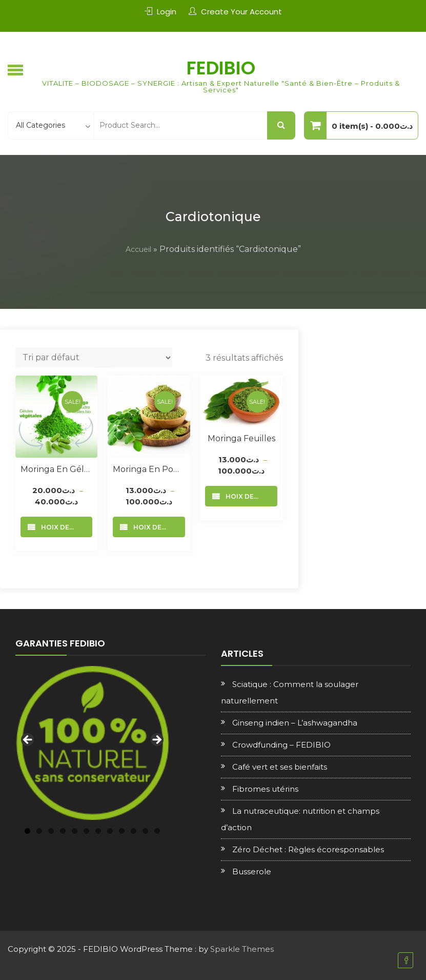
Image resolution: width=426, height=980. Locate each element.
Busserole (252, 871)
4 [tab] (63, 831)
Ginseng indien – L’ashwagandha (295, 723)
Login (167, 12)
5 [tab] (75, 831)
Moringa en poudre (149, 469)
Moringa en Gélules (56, 469)
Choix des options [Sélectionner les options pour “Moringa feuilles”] (249, 496)
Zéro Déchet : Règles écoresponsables (308, 849)
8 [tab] (110, 831)
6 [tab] (86, 831)
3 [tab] (51, 831)
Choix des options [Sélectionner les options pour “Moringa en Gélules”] (64, 527)
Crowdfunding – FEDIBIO (281, 745)
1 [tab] (27, 831)
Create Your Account (241, 12)
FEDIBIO (221, 68)
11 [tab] (145, 831)
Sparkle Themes (242, 949)
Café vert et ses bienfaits (280, 767)
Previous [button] (28, 740)
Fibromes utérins (265, 789)
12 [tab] (157, 831)
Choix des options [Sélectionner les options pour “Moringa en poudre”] (157, 527)
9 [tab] (122, 831)
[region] (92, 743)
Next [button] (156, 740)
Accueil (138, 249)
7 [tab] (98, 831)
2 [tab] (39, 831)
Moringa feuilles (241, 438)
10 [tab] (134, 831)
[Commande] (94, 358)
